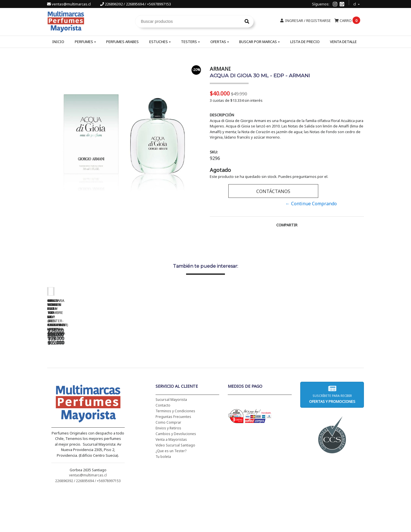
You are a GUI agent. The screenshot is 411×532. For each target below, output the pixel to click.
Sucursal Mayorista (171, 440)
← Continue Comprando (311, 204)
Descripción (222, 115)
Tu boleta (163, 497)
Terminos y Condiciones (175, 452)
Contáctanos (273, 191)
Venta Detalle (343, 42)
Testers (189, 42)
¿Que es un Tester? (171, 492)
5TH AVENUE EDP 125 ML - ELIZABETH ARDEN (327, 374)
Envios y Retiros (168, 469)
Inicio (58, 42)
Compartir (287, 225)
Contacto (163, 446)
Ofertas (218, 42)
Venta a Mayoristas (171, 480)
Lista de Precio (305, 42)
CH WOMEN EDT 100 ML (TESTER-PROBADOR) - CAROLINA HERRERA (167, 376)
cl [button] (355, 3)
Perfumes (84, 42)
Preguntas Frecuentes (173, 457)
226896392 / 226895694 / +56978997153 (136, 4)
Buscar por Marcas (258, 42)
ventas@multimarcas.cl (69, 4)
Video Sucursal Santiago (175, 486)
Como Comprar (168, 463)
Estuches (159, 42)
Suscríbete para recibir (332, 435)
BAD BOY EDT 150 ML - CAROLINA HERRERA (247, 374)
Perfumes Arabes (122, 42)
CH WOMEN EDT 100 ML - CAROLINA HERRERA (87, 374)
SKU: (214, 152)
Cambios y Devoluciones (176, 475)
